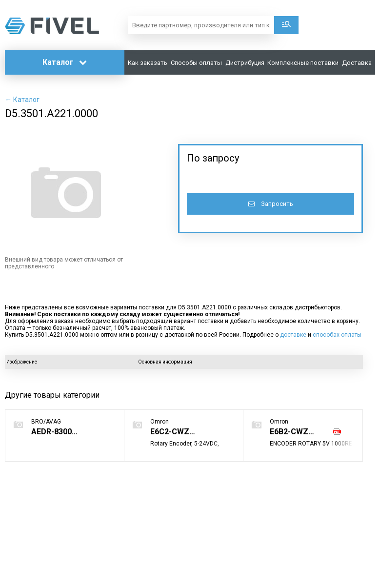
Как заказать (148, 63)
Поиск (286, 25)
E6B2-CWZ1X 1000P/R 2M (300, 432)
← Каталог (22, 100)
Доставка (357, 63)
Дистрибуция (245, 63)
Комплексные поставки (303, 63)
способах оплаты (337, 335)
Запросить (271, 204)
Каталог (65, 62)
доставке (293, 335)
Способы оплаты (196, 63)
